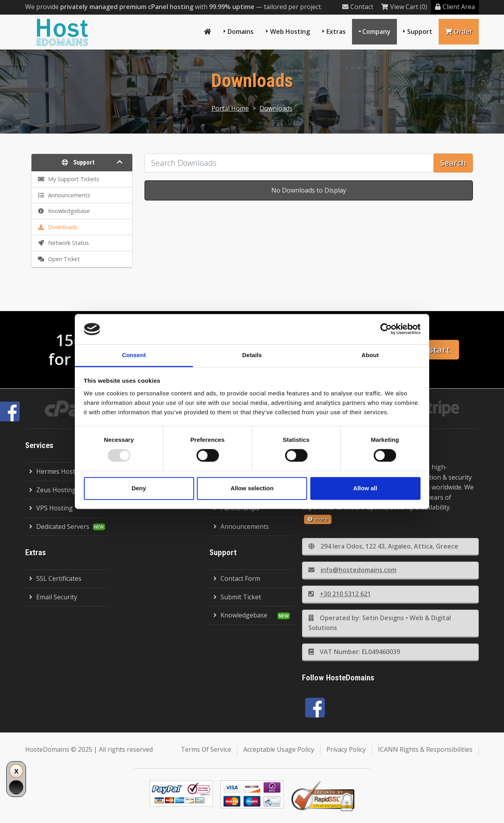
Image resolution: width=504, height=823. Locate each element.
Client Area (455, 7)
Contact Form (237, 578)
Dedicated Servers (59, 526)
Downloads (276, 108)
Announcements (241, 526)
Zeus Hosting (53, 490)
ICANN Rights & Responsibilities (425, 749)
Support (420, 32)
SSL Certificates (55, 578)
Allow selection (252, 488)
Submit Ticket (237, 597)
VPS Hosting (51, 508)
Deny (139, 488)
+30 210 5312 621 (340, 594)
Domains (241, 32)
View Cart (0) (404, 7)
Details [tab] (252, 355)
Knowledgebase (240, 615)
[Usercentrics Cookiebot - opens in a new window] (386, 329)
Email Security (53, 597)
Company (376, 32)
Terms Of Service (206, 749)
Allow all (365, 488)
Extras (336, 32)
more (318, 519)
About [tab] (370, 355)
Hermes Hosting (57, 471)
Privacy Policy (346, 749)
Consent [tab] (134, 355)
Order (459, 32)
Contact (358, 7)
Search (453, 163)
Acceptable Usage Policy (279, 749)
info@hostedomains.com (352, 570)
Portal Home (230, 108)
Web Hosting (290, 32)
